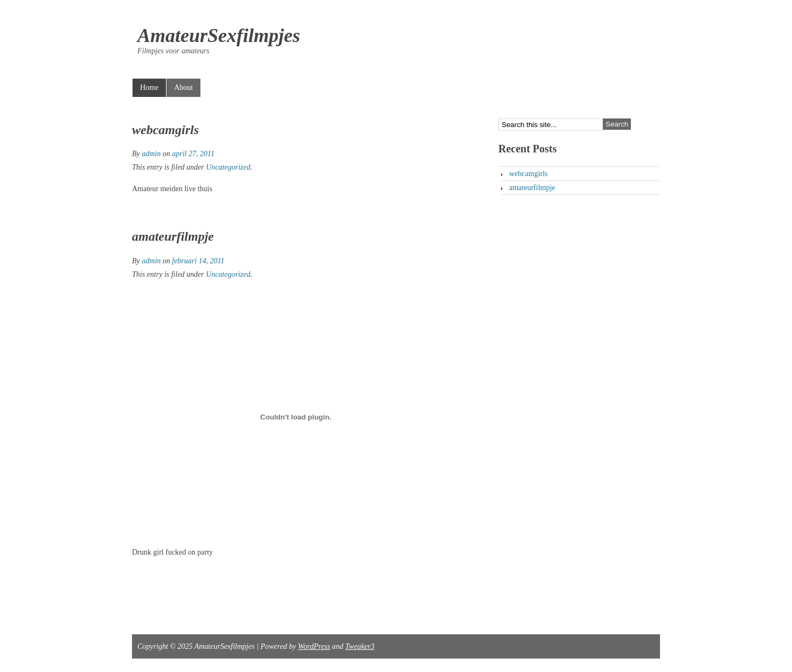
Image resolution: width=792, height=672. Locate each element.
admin (151, 154)
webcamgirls (165, 130)
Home (149, 87)
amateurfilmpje (173, 236)
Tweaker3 (360, 646)
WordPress (314, 646)
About (183, 87)
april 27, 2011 (193, 154)
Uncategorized (228, 167)
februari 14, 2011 (198, 261)
